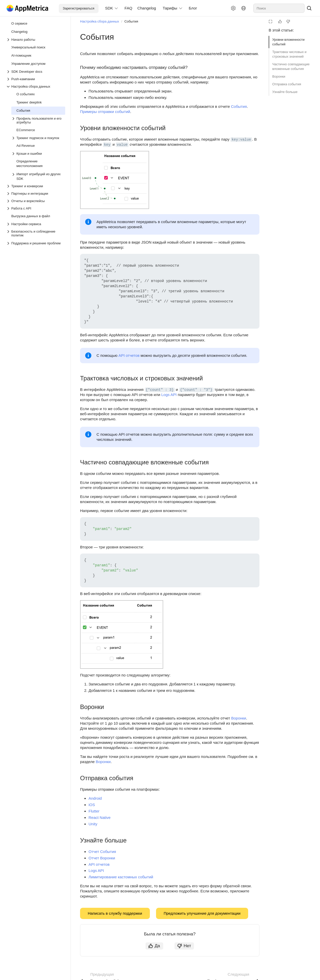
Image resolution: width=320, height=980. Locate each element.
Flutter (94, 811)
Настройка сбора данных (100, 21)
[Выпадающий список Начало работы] (36, 40)
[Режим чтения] (270, 22)
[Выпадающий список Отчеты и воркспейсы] (36, 201)
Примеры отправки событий (105, 112)
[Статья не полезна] (288, 22)
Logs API (169, 395)
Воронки (279, 76)
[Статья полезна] (280, 22)
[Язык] (244, 8)
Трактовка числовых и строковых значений (289, 54)
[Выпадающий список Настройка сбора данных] (36, 86)
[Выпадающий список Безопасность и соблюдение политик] (36, 233)
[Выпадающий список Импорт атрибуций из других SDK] (14, 176)
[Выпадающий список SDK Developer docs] (36, 72)
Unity (93, 824)
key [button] (107, 145)
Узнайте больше (285, 92)
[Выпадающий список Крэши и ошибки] (38, 154)
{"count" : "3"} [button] (196, 390)
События (131, 21)
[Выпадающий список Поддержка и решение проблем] (9, 243)
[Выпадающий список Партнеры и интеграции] (36, 194)
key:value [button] (241, 140)
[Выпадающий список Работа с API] (36, 208)
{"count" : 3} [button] (160, 390)
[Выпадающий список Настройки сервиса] (36, 224)
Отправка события (287, 84)
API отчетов (129, 355)
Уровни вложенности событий (288, 42)
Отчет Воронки (102, 858)
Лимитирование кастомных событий (121, 877)
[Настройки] (233, 8)
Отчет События (102, 852)
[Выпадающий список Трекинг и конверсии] (36, 186)
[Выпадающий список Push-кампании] (36, 79)
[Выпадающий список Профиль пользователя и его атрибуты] (38, 120)
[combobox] (279, 8)
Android (95, 798)
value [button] (122, 145)
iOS (92, 805)
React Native (100, 817)
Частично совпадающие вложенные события (291, 66)
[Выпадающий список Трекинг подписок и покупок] (38, 138)
